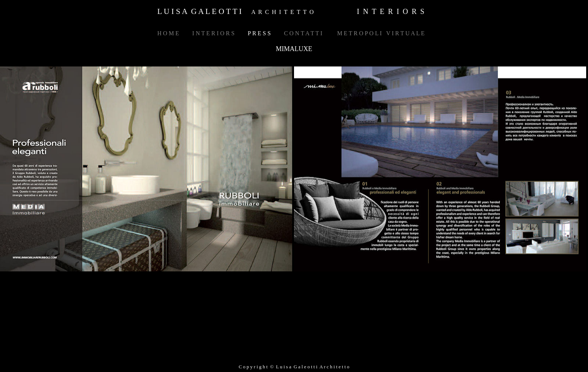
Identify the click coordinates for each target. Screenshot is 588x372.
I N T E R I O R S (214, 33)
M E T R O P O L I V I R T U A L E (380, 33)
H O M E (168, 33)
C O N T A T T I (303, 33)
